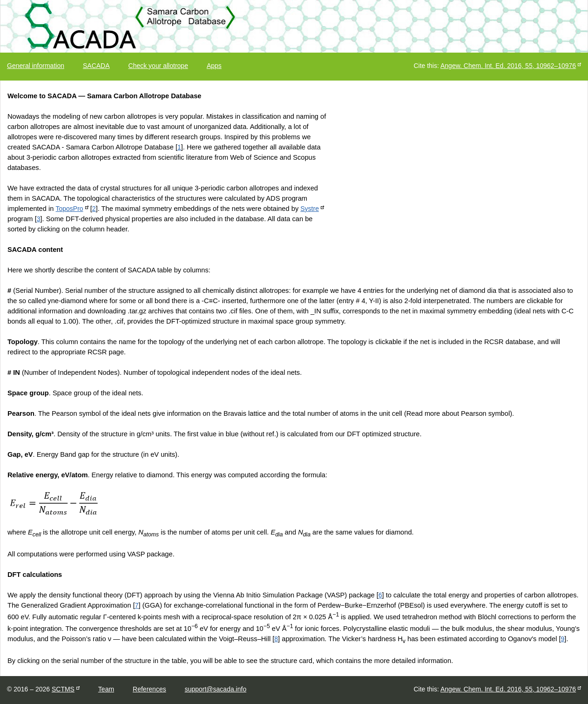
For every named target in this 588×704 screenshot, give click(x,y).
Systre (310, 209)
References (149, 689)
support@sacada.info (216, 689)
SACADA (96, 66)
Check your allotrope (158, 66)
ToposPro (69, 209)
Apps (214, 66)
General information (36, 66)
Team (106, 689)
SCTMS (63, 689)
